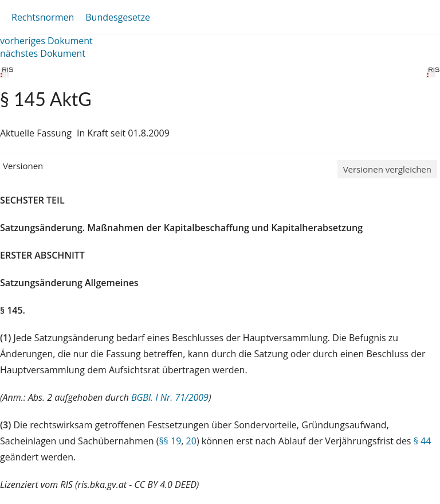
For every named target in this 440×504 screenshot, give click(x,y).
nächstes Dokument (43, 53)
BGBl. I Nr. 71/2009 (170, 397)
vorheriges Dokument (46, 41)
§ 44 (423, 441)
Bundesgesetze (118, 17)
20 (191, 441)
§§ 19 (170, 441)
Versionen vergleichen (387, 169)
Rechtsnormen (43, 17)
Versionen (23, 166)
